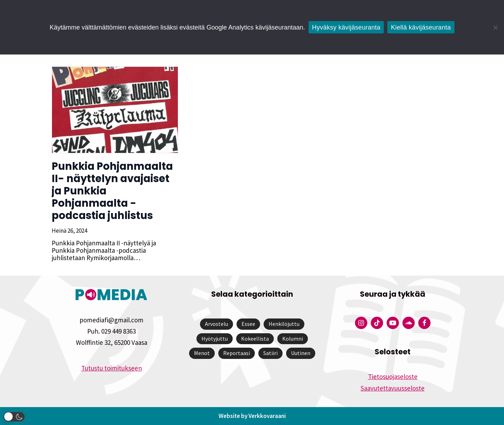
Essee (248, 324)
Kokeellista (255, 339)
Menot (202, 353)
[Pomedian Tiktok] (377, 323)
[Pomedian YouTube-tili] (393, 323)
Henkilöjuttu (284, 324)
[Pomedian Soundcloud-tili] (409, 323)
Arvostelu (217, 324)
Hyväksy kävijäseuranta (346, 27)
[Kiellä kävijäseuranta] (495, 27)
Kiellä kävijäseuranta (421, 27)
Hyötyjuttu (215, 339)
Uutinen (301, 353)
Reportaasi (237, 353)
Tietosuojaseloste (393, 376)
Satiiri (270, 353)
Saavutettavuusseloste (393, 388)
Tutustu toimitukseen (112, 368)
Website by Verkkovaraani (252, 416)
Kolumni (293, 339)
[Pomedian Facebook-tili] (424, 323)
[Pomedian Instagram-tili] (361, 323)
